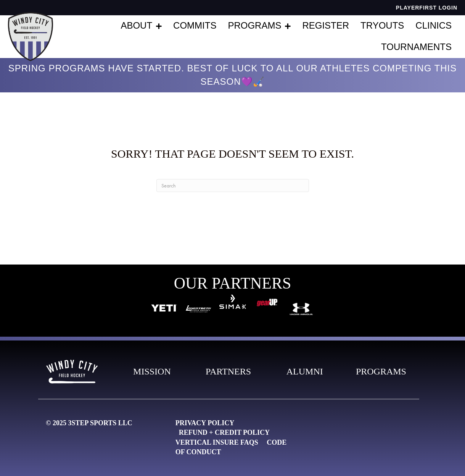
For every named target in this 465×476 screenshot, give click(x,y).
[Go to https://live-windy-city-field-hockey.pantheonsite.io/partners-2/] (228, 372)
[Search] (233, 186)
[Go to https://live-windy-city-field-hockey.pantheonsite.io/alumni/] (305, 372)
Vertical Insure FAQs (217, 442)
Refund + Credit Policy (224, 432)
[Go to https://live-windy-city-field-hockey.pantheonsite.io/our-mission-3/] (152, 372)
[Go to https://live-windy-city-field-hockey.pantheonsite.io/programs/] (381, 372)
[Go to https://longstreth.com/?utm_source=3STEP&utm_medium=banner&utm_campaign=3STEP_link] (198, 308)
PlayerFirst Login (427, 8)
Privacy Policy (205, 423)
